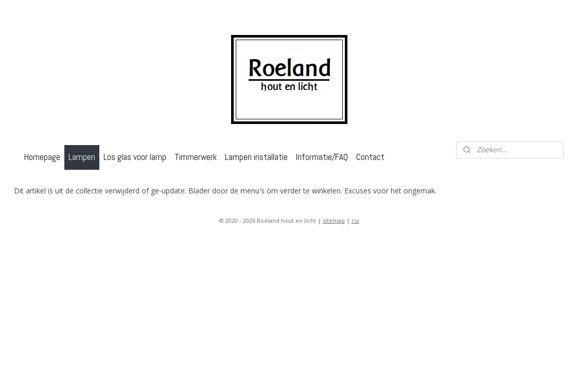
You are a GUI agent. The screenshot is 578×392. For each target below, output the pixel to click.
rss (355, 220)
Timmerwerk (196, 157)
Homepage (42, 157)
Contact (370, 157)
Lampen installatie (256, 157)
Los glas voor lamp (135, 157)
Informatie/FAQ (322, 157)
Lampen (82, 157)
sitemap (334, 220)
